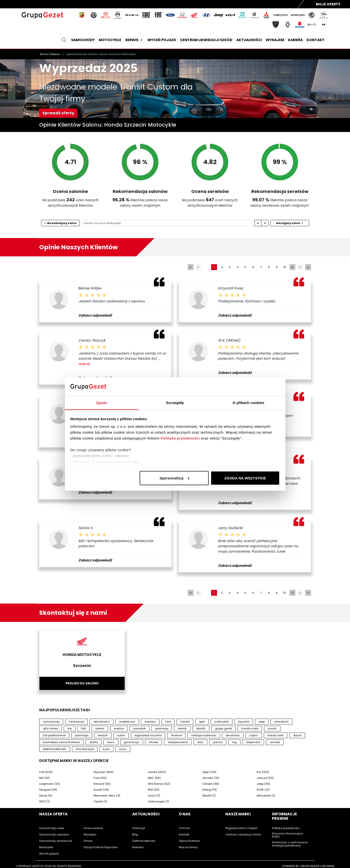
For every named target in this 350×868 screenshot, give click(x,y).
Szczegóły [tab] (175, 403)
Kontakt (316, 40)
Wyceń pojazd (162, 40)
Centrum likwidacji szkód (206, 40)
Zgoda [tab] (102, 403)
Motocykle (110, 40)
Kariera (295, 40)
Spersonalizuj (174, 478)
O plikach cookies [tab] (248, 403)
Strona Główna (50, 54)
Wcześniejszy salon (60, 223)
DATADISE (328, 866)
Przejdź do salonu (82, 683)
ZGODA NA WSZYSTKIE (245, 478)
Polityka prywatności (180, 438)
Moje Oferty (328, 4)
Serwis (134, 40)
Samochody (83, 40)
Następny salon (290, 223)
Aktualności (249, 40)
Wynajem (275, 40)
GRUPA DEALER (310, 866)
